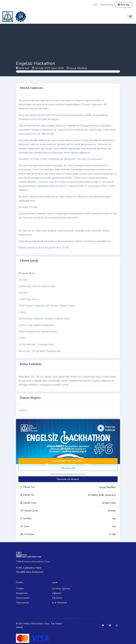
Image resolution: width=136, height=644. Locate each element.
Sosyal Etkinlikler (78, 68)
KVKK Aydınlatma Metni (29, 568)
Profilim (20, 589)
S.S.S (95, 5)
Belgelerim (22, 593)
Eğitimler (57, 593)
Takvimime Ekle (68, 468)
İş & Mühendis (60, 603)
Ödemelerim (22, 603)
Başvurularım (23, 598)
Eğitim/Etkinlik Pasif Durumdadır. (68, 461)
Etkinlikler (57, 598)
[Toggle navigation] (130, 17)
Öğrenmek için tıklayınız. (68, 479)
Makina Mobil (107, 5)
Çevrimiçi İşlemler (61, 589)
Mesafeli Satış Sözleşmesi (30, 572)
